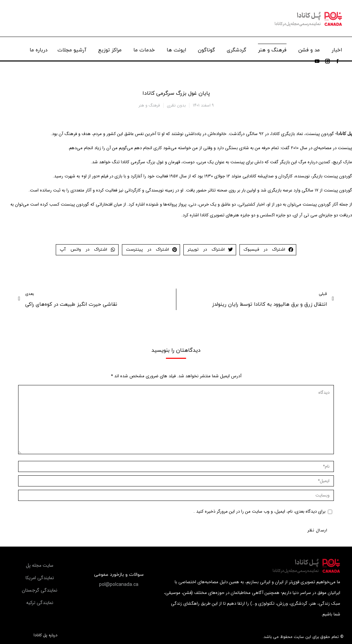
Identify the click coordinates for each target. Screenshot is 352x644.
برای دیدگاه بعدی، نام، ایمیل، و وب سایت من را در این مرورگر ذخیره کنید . (259, 511)
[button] (119, 585)
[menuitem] (337, 49)
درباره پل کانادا (46, 635)
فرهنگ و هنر (149, 105)
